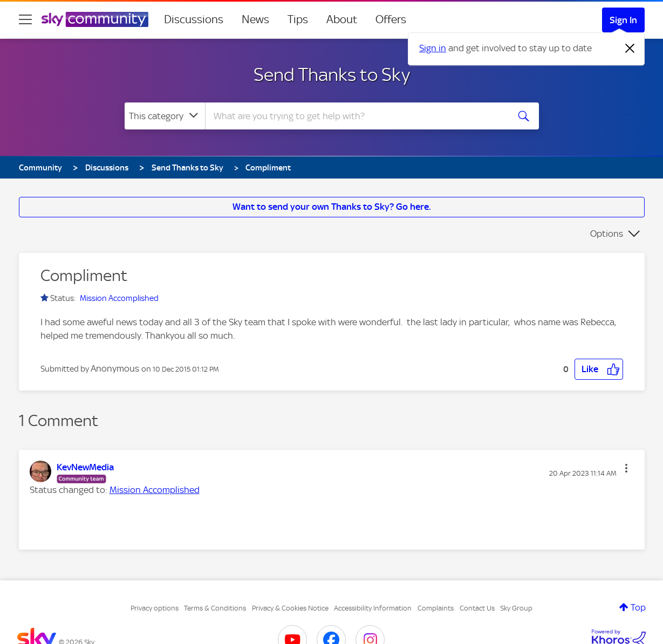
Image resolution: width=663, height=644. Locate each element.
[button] (599, 369)
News (255, 19)
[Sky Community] (95, 19)
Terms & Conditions (215, 608)
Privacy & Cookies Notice (290, 608)
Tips (298, 19)
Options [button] (607, 234)
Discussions (194, 19)
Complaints (436, 608)
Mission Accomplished (119, 298)
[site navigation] (25, 19)
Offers (391, 19)
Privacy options (155, 608)
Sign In (623, 20)
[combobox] (356, 116)
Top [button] (638, 607)
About (342, 19)
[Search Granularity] (165, 116)
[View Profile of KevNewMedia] (85, 467)
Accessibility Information (373, 608)
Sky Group (516, 608)
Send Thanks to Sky (332, 74)
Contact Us (477, 608)
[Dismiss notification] (630, 49)
